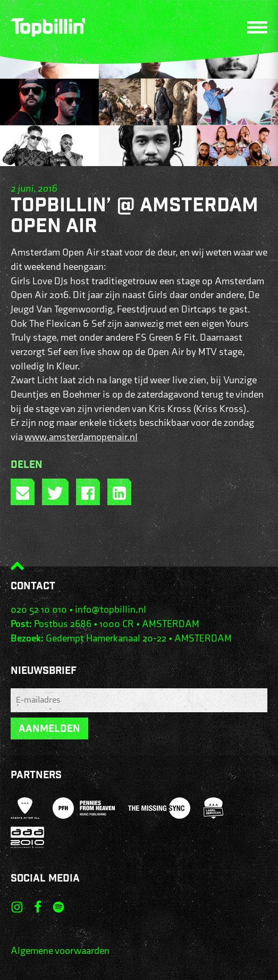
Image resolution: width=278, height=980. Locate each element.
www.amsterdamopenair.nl (81, 437)
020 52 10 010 (39, 610)
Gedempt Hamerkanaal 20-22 (106, 639)
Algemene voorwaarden (60, 951)
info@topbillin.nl (111, 610)
